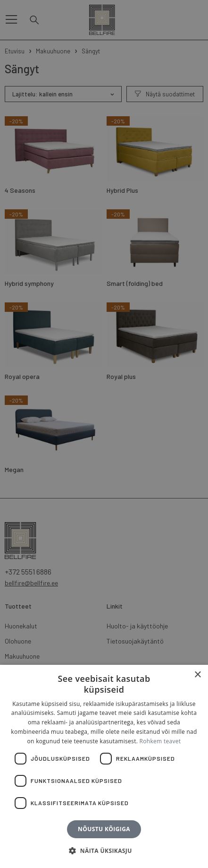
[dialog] (104, 434)
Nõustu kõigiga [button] (104, 829)
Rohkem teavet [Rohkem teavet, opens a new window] (160, 741)
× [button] (197, 675)
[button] (104, 851)
